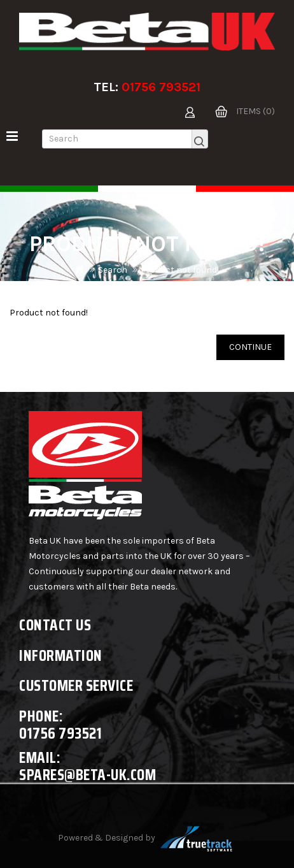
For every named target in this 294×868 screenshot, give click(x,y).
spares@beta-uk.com (87, 775)
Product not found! (180, 270)
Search (113, 270)
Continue (250, 347)
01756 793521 (161, 87)
